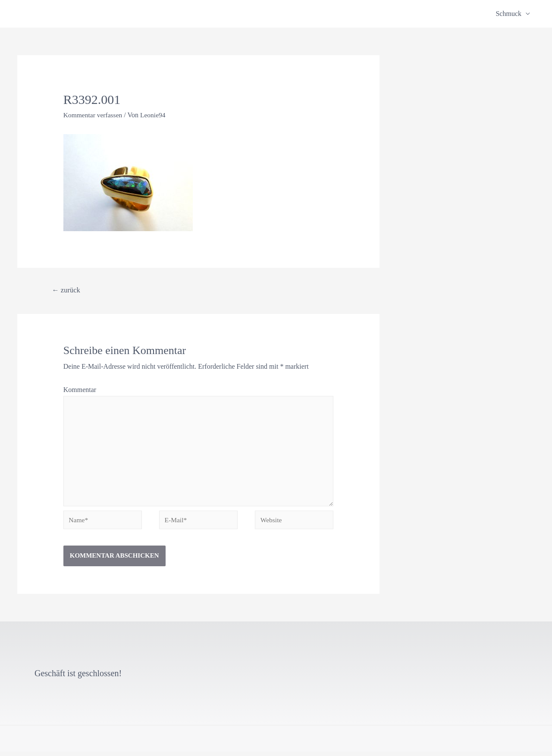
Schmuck (508, 14)
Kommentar (80, 390)
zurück (67, 290)
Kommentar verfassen (94, 115)
